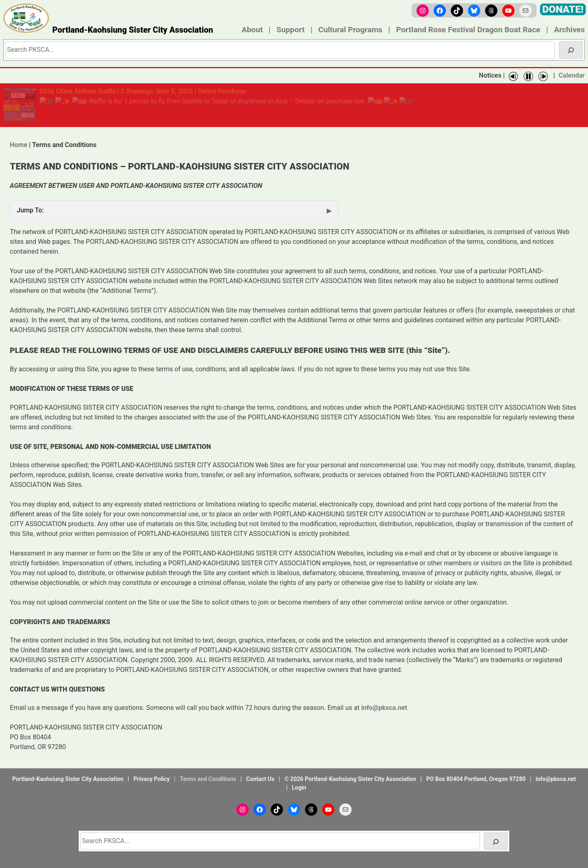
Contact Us (260, 779)
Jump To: (30, 210)
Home (19, 145)
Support (291, 30)
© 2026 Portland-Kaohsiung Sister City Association (350, 779)
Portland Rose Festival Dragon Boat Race (468, 30)
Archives (569, 30)
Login (299, 788)
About (252, 30)
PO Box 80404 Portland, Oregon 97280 (476, 779)
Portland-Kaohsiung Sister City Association (133, 30)
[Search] (571, 50)
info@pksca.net (556, 779)
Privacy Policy (152, 779)
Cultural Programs (351, 30)
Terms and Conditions (208, 779)
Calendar (572, 75)
